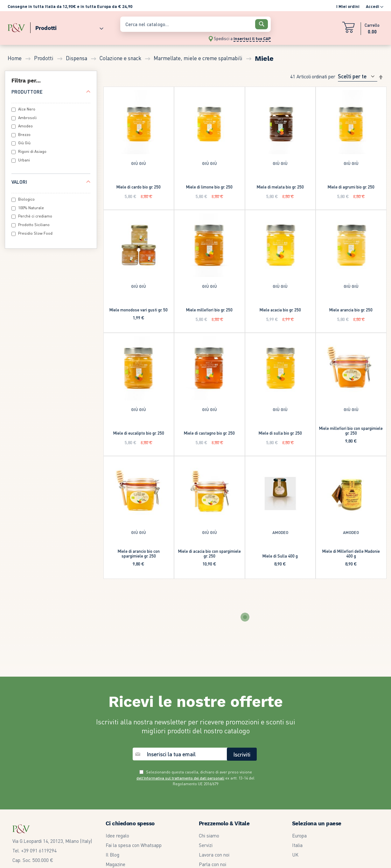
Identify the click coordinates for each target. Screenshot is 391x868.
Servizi (206, 845)
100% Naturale (31, 208)
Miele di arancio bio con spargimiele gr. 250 (139, 553)
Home (15, 58)
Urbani (24, 160)
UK (295, 855)
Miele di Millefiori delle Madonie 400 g (351, 553)
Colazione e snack (121, 58)
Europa (299, 836)
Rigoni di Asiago (32, 151)
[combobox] (195, 24)
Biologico (26, 199)
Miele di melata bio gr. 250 (280, 187)
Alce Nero (27, 109)
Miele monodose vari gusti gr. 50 (139, 310)
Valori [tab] (19, 182)
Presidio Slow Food (35, 233)
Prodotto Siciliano (34, 225)
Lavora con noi (214, 855)
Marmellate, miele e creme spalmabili (199, 58)
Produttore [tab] (27, 92)
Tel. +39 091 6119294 (35, 850)
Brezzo (24, 135)
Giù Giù (24, 143)
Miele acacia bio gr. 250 (280, 310)
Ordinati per (324, 76)
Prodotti (44, 58)
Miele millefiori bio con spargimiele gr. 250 (351, 430)
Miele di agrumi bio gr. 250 (351, 187)
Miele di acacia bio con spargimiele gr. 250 (209, 553)
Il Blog (112, 855)
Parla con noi (213, 864)
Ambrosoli (27, 118)
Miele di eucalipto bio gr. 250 (139, 433)
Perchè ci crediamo (35, 216)
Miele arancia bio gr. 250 (351, 310)
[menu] (61, 27)
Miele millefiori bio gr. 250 (209, 310)
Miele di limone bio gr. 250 (209, 187)
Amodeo (25, 126)
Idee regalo (117, 836)
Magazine (115, 864)
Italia (297, 845)
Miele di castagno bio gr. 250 (209, 433)
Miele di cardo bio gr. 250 (139, 187)
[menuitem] (67, 27)
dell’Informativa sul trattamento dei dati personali (180, 778)
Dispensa (77, 58)
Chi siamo (209, 836)
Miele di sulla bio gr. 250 (280, 433)
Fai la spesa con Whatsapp (134, 845)
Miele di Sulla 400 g (280, 556)
